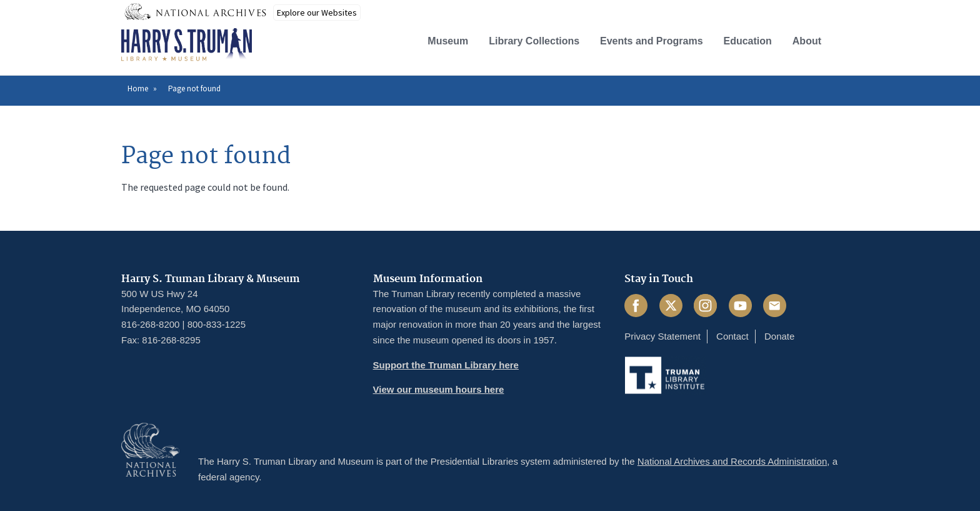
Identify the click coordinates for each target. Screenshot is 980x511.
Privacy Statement (662, 336)
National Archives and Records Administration (732, 461)
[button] (848, 40)
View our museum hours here (439, 389)
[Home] (187, 45)
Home (138, 89)
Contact (732, 336)
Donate (779, 336)
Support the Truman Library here (446, 365)
